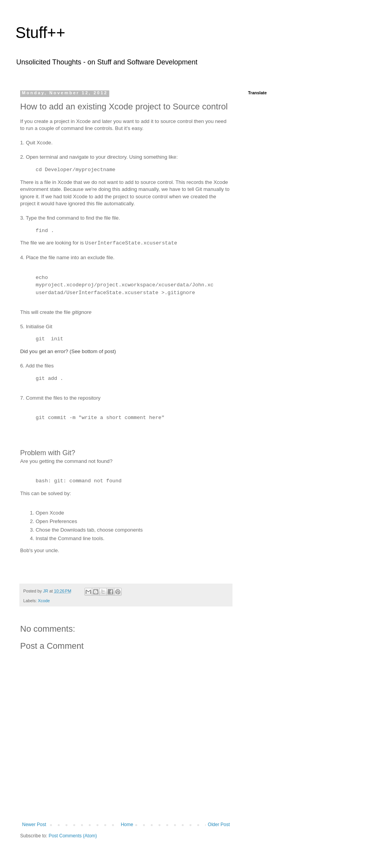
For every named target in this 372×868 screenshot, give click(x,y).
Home (127, 825)
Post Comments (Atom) (73, 836)
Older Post (219, 825)
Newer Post (34, 825)
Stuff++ (40, 33)
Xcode (44, 601)
